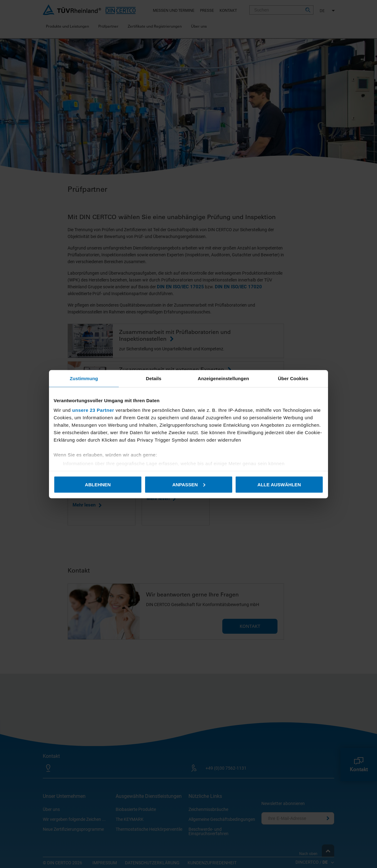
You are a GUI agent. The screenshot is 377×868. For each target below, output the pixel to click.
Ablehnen (98, 484)
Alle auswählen (279, 484)
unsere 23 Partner (93, 410)
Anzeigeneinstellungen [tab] (223, 378)
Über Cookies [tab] (293, 378)
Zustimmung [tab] (84, 378)
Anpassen (189, 484)
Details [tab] (154, 378)
